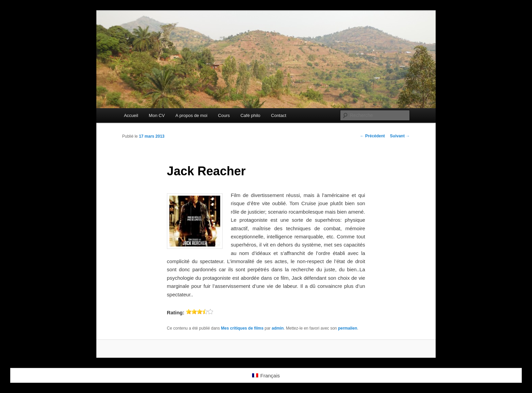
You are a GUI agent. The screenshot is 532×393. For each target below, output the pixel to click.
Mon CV (157, 115)
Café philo (251, 115)
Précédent (372, 136)
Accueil (131, 115)
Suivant (400, 136)
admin (278, 328)
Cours (224, 115)
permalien (348, 328)
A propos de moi (191, 115)
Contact (279, 115)
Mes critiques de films (242, 328)
